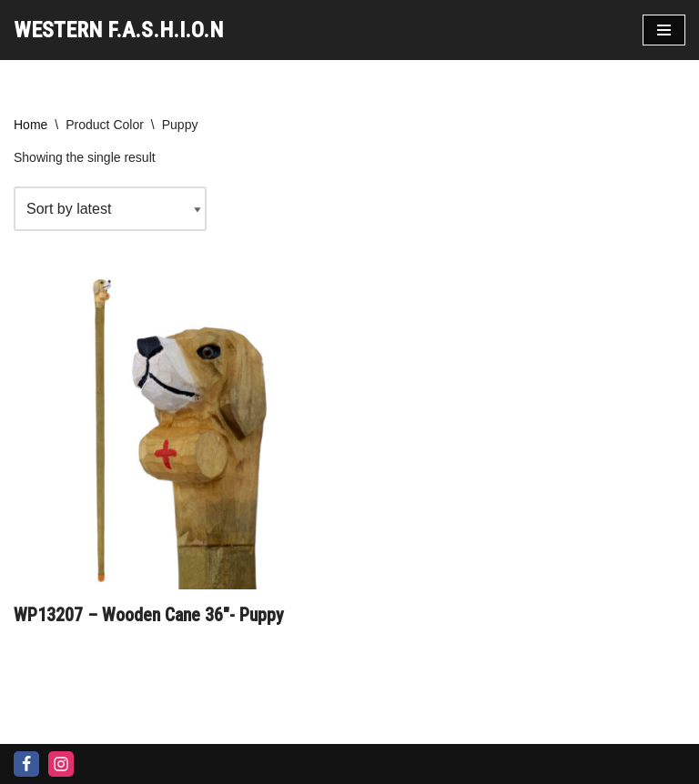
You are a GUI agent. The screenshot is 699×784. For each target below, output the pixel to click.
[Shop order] (110, 209)
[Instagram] (61, 764)
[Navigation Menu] (664, 30)
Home (30, 125)
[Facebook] (26, 764)
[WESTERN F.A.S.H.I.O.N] (118, 30)
